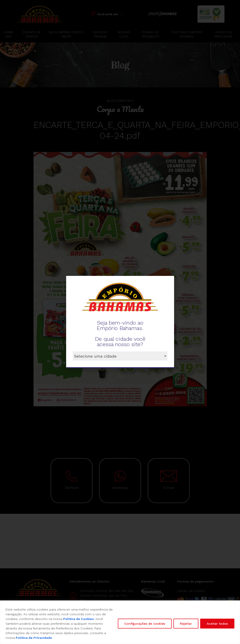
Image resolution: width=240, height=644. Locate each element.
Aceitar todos (217, 624)
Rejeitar (186, 624)
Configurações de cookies (145, 624)
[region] (120, 622)
